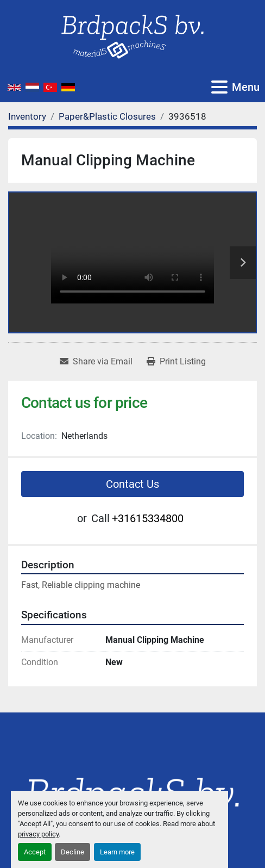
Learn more (117, 852)
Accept (35, 852)
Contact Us (132, 484)
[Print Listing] (176, 362)
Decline (72, 852)
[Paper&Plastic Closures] (107, 116)
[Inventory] (27, 116)
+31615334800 (148, 518)
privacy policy (38, 834)
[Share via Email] (96, 362)
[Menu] (219, 87)
